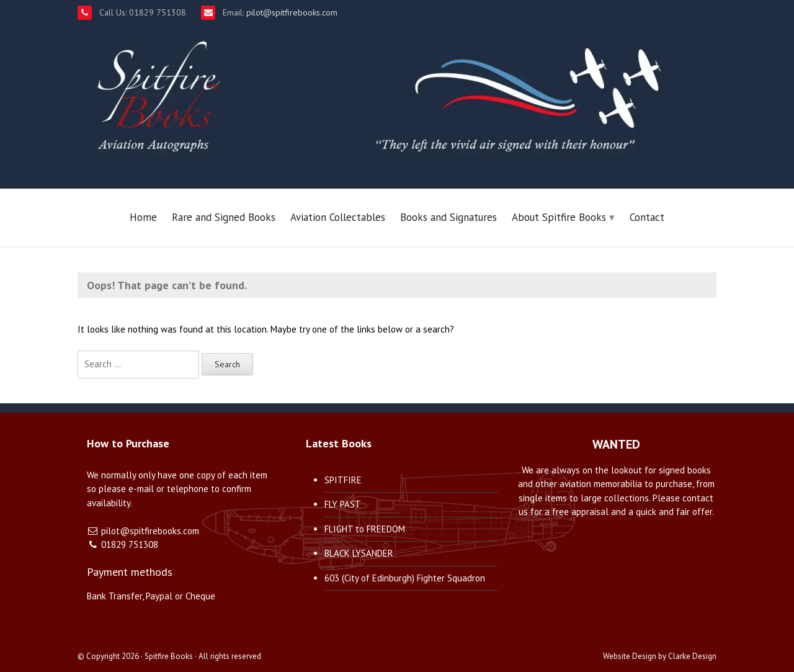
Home (143, 217)
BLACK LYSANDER (359, 553)
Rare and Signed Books (224, 217)
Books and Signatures (448, 217)
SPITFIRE (343, 480)
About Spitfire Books (559, 217)
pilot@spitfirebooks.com (291, 12)
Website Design (630, 656)
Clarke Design (692, 656)
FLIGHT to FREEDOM (365, 529)
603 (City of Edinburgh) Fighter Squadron (405, 578)
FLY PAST (343, 504)
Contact (647, 217)
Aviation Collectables (338, 217)
